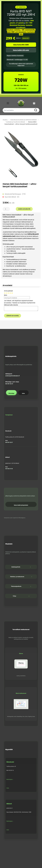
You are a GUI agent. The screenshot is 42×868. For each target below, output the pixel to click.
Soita (23, 393)
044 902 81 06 (9, 469)
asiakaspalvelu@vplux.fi (12, 376)
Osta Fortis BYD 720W (21, 45)
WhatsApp (11, 393)
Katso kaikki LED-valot (21, 50)
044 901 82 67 (9, 384)
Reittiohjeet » (10, 779)
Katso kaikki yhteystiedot (21, 505)
